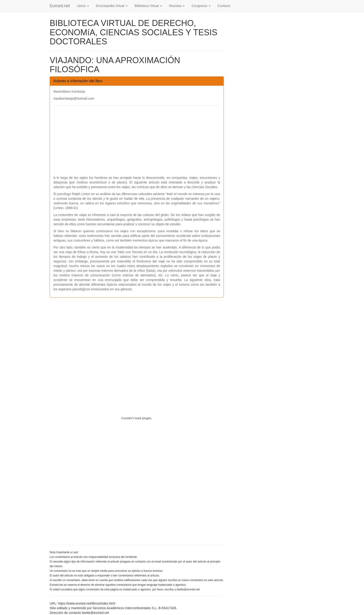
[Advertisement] (137, 143)
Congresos (201, 6)
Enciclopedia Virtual (112, 6)
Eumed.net (60, 6)
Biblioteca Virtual (148, 6)
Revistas (177, 6)
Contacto (224, 6)
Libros (83, 6)
